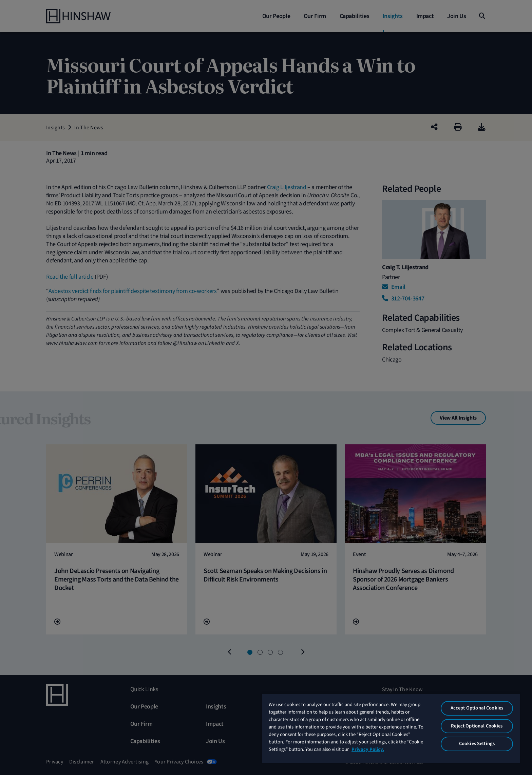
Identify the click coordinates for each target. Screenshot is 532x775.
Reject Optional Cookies (477, 726)
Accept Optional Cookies (477, 708)
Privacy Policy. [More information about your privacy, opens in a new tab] (368, 749)
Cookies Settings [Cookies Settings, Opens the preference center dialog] (477, 744)
